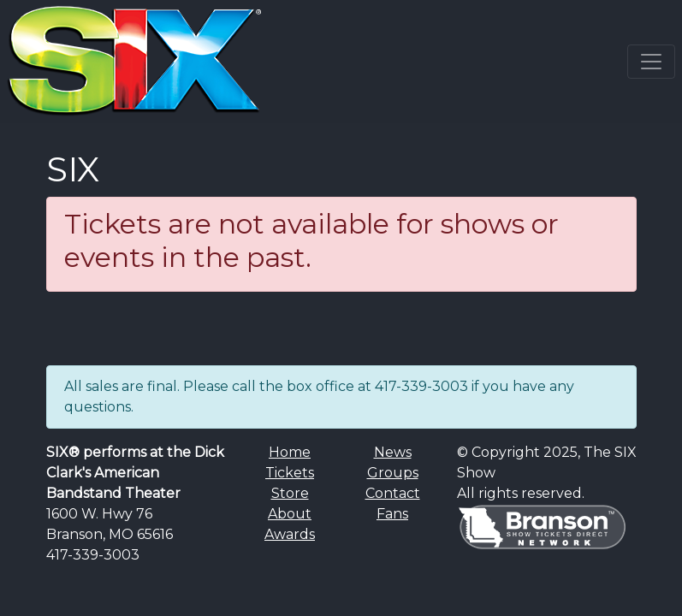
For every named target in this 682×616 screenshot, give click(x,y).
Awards (290, 534)
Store (290, 493)
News (393, 452)
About (290, 514)
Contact (393, 493)
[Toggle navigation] (651, 62)
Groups (393, 473)
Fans (392, 514)
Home (290, 452)
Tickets (290, 473)
